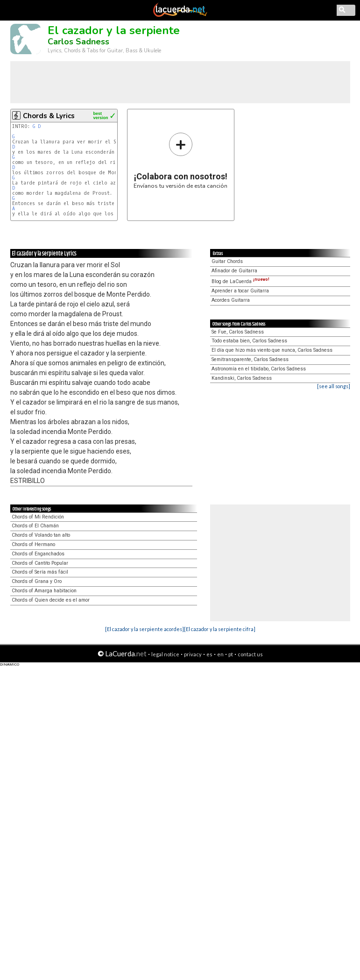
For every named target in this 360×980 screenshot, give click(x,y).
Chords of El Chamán (35, 526)
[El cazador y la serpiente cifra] (220, 629)
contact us (250, 654)
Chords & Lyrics (49, 116)
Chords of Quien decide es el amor (51, 600)
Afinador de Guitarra (234, 271)
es (209, 654)
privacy (193, 654)
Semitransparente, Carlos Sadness (250, 359)
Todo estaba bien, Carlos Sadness (249, 341)
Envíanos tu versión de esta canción (180, 160)
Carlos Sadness (78, 42)
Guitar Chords (227, 261)
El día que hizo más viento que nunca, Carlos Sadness (272, 350)
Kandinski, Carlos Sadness (242, 378)
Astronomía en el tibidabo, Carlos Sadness (259, 369)
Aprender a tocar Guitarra (240, 291)
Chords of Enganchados (38, 554)
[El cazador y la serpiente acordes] (145, 629)
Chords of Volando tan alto (41, 535)
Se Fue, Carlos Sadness (238, 332)
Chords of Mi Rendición (38, 517)
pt (231, 654)
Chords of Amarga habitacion (44, 591)
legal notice (165, 654)
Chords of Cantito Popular (40, 563)
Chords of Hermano (33, 544)
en (220, 654)
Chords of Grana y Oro (37, 581)
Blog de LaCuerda (240, 281)
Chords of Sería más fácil (40, 572)
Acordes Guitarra (231, 300)
